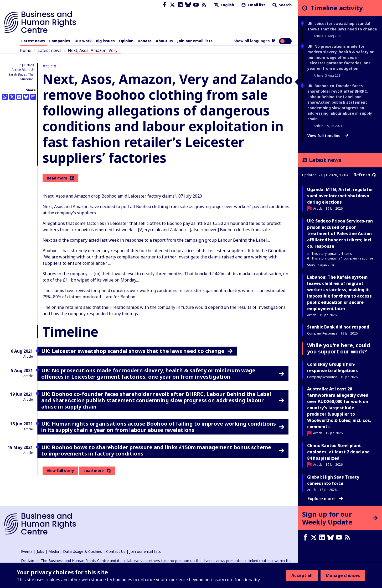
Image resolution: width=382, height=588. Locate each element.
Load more (94, 471)
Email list (253, 5)
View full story (60, 471)
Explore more (325, 499)
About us (164, 41)
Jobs (40, 551)
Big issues (105, 41)
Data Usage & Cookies (82, 551)
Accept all (302, 575)
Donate (145, 41)
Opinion (126, 41)
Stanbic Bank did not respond (338, 327)
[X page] (172, 5)
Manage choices (343, 575)
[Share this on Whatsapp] (5, 97)
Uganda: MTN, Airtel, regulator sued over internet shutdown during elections (340, 196)
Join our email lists (195, 41)
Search (282, 5)
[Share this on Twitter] (12, 97)
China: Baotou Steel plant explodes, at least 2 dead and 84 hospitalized (338, 452)
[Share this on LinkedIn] (19, 97)
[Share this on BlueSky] (26, 97)
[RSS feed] (204, 5)
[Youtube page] (196, 5)
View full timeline (328, 136)
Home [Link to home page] (25, 50)
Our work (83, 41)
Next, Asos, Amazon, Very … (95, 50)
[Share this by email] (33, 97)
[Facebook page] (164, 5)
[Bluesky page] (188, 5)
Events (27, 551)
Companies (60, 41)
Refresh (365, 175)
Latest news (33, 41)
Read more (60, 178)
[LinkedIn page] (180, 5)
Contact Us (116, 551)
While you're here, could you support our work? (339, 348)
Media (54, 551)
